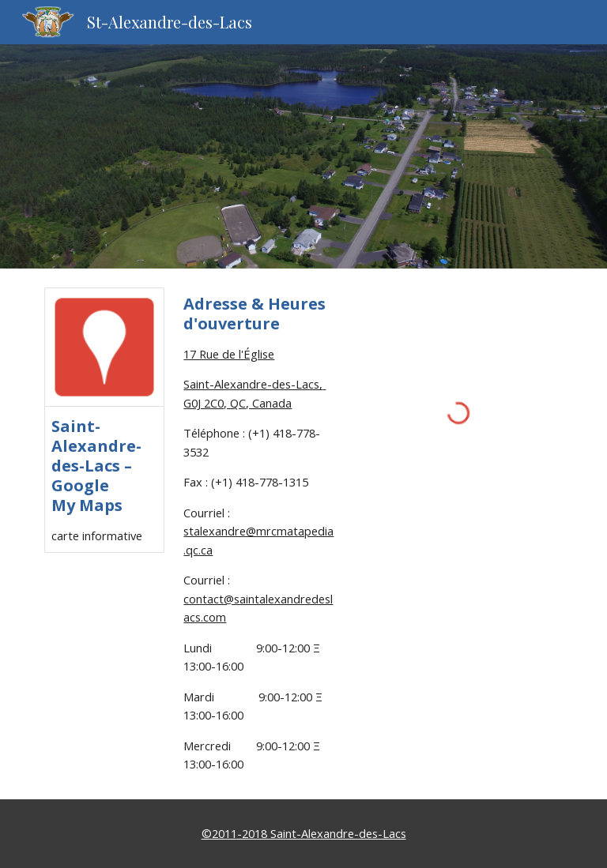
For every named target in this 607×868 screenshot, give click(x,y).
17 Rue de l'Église (229, 354)
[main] (259, 534)
